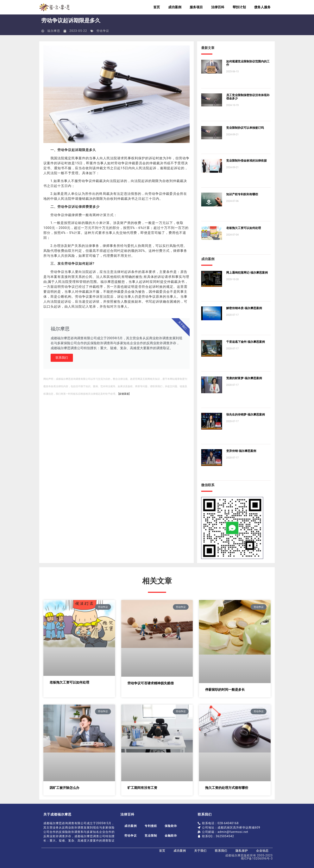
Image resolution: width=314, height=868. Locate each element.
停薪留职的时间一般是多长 (225, 690)
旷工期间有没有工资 (142, 788)
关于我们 (200, 851)
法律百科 (218, 7)
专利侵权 (151, 826)
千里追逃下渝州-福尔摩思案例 (246, 342)
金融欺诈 (172, 836)
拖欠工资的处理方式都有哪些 (227, 788)
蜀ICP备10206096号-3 (257, 858)
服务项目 (196, 7)
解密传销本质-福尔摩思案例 (244, 308)
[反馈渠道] (124, 394)
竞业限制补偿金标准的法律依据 (246, 161)
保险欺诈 (172, 826)
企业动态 (262, 851)
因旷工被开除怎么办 (64, 788)
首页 (157, 7)
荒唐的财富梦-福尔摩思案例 (244, 378)
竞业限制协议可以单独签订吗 (245, 128)
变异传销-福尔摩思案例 (241, 451)
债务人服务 (262, 7)
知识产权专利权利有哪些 (242, 194)
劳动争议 (103, 31)
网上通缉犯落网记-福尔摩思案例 (247, 273)
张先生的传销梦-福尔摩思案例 (246, 414)
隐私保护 (242, 851)
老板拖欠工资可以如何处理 (244, 228)
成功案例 (175, 7)
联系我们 (62, 358)
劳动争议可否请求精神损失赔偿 (151, 683)
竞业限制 (151, 836)
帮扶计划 (239, 7)
